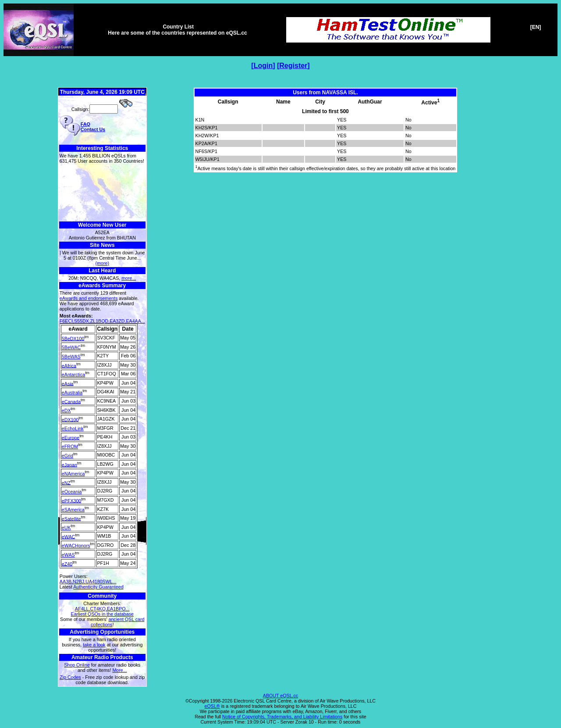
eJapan (69, 464)
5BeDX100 (73, 338)
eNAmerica (73, 474)
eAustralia (72, 393)
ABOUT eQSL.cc (280, 696)
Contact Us (93, 129)
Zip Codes (70, 677)
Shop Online (77, 665)
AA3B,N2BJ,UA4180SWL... (88, 582)
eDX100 (70, 419)
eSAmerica (73, 510)
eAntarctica (73, 375)
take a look (94, 645)
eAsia (68, 383)
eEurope (71, 437)
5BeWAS (71, 357)
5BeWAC (71, 347)
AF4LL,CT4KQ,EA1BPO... (102, 609)
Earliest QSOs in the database (102, 614)
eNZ (66, 482)
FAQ (85, 124)
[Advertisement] (102, 193)
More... (119, 670)
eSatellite (71, 518)
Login (263, 66)
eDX (66, 410)
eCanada (71, 401)
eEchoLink (73, 428)
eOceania (72, 492)
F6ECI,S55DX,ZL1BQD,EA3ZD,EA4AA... (102, 321)
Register (293, 66)
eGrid (67, 456)
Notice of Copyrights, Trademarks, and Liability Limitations (282, 717)
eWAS (68, 555)
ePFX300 (71, 500)
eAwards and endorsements (89, 298)
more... (129, 278)
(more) (102, 263)
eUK (66, 528)
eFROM (70, 446)
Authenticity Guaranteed (98, 587)
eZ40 (67, 564)
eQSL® (212, 706)
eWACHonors (76, 546)
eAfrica (69, 365)
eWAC (68, 536)
